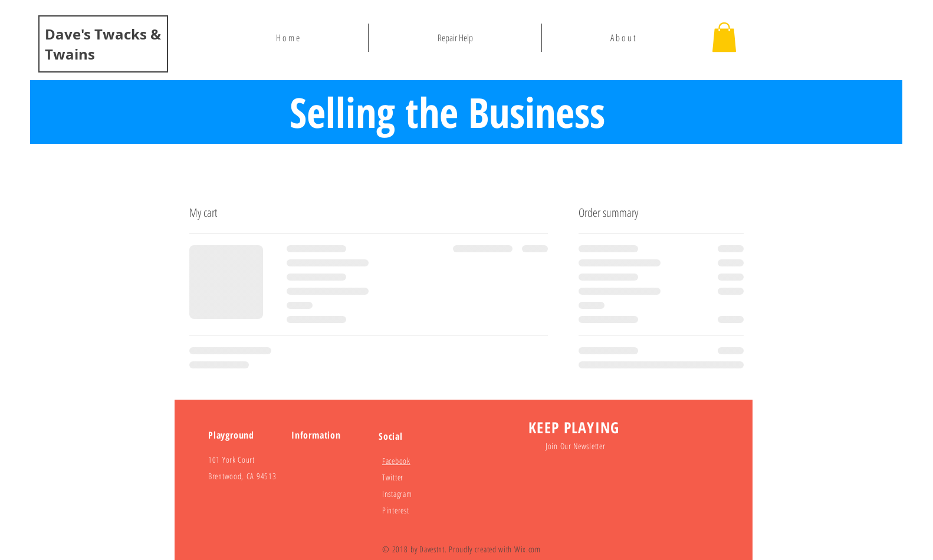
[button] (724, 37)
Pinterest (395, 510)
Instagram (397, 494)
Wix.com (528, 549)
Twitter (393, 477)
